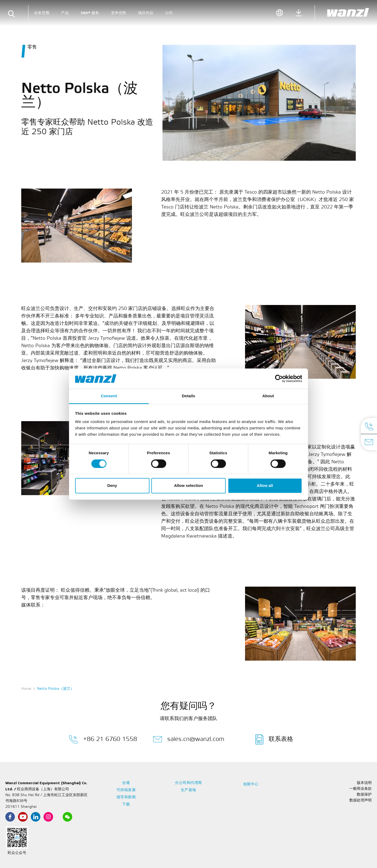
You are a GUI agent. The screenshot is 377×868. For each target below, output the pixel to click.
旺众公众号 (17, 853)
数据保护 (364, 795)
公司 (169, 13)
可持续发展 (126, 790)
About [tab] (268, 396)
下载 (126, 804)
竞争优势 (119, 13)
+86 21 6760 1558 (103, 739)
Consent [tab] (109, 396)
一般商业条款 (361, 789)
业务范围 (42, 13)
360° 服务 (90, 13)
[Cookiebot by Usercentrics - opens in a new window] (279, 378)
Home (26, 689)
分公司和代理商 (188, 783)
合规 (126, 783)
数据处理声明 (361, 801)
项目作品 (146, 13)
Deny (112, 486)
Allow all (265, 486)
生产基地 (188, 790)
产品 (65, 13)
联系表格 (274, 739)
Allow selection (188, 486)
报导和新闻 (126, 797)
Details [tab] (188, 396)
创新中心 (251, 784)
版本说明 (364, 783)
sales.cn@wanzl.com (189, 739)
